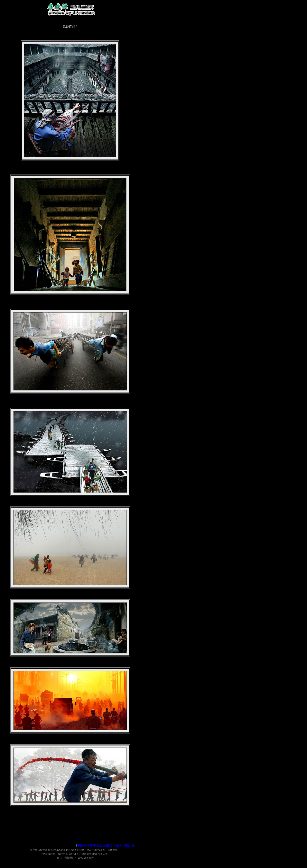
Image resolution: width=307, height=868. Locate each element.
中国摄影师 (85, 845)
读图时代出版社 (124, 845)
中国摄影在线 (103, 845)
